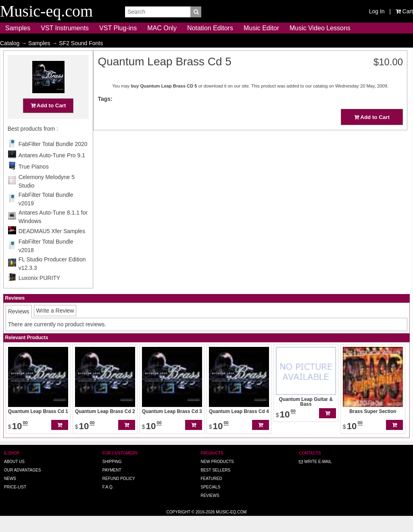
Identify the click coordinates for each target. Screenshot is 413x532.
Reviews (210, 511)
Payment (112, 486)
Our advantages (22, 486)
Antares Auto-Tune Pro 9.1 (52, 171)
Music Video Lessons (320, 28)
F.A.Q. (108, 503)
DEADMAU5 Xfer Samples (52, 247)
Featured (211, 494)
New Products (217, 477)
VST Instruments (65, 28)
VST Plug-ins (118, 28)
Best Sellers (215, 486)
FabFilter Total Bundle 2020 (53, 160)
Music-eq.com (231, 528)
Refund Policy (119, 494)
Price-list (15, 503)
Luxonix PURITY (39, 294)
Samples (18, 28)
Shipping (112, 477)
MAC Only (162, 28)
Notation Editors (210, 28)
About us (14, 477)
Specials (210, 503)
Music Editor (261, 28)
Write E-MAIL (315, 477)
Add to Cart (48, 121)
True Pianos (34, 182)
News (10, 494)
